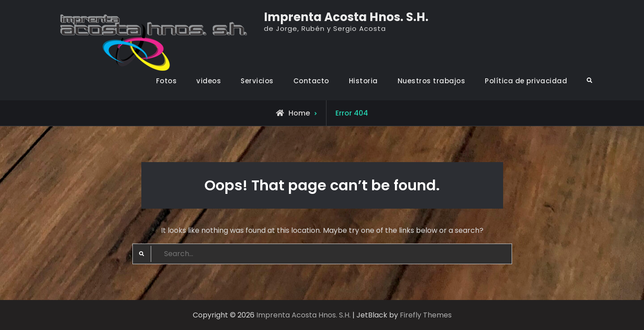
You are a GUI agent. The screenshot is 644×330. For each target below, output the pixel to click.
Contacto (311, 81)
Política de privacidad (526, 81)
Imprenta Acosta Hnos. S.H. (346, 17)
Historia (363, 81)
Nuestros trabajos (432, 81)
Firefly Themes (426, 315)
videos (209, 81)
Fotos (167, 81)
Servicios (257, 81)
